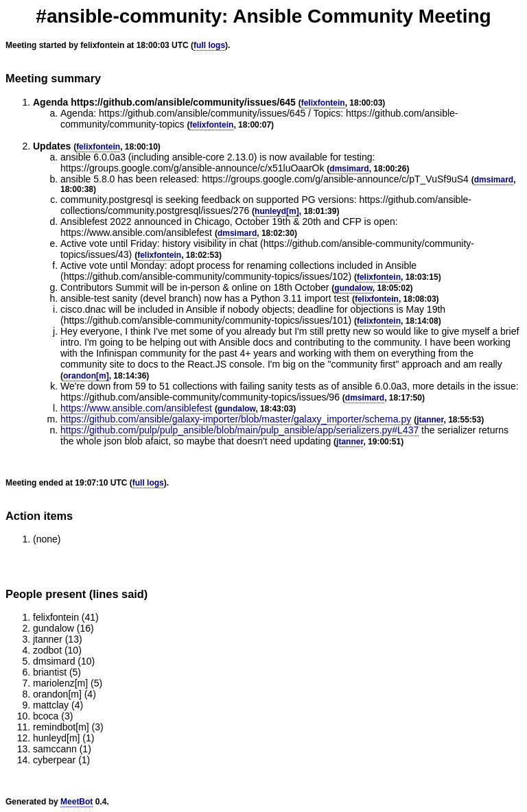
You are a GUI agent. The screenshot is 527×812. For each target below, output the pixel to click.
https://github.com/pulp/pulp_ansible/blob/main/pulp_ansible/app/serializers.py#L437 (239, 430)
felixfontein (323, 103)
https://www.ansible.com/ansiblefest (136, 408)
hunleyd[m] (277, 211)
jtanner (430, 420)
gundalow (353, 288)
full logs (209, 45)
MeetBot (77, 802)
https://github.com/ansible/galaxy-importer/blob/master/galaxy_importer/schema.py (236, 419)
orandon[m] (86, 376)
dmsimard (349, 169)
